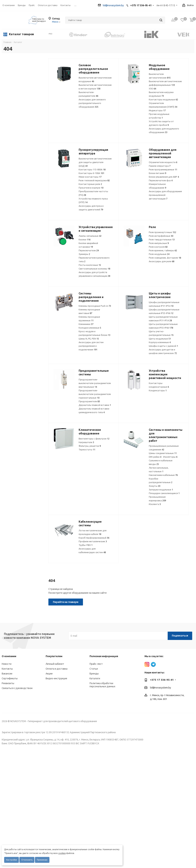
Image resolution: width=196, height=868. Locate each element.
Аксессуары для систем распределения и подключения (91, 346)
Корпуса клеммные (160, 342)
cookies (62, 853)
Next (192, 34)
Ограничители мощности (163, 162)
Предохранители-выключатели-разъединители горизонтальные (95, 394)
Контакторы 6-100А (91, 173)
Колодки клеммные (90, 328)
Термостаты (87, 450)
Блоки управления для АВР (164, 177)
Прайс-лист (96, 664)
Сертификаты (10, 678)
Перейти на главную (66, 602)
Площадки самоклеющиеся (164, 493)
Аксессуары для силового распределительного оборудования (92, 103)
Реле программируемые (163, 169)
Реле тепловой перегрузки (94, 180)
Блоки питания (157, 173)
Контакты (7, 669)
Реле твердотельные (162, 239)
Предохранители (89, 401)
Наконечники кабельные (163, 475)
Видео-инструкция (56, 678)
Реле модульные (159, 254)
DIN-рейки (155, 457)
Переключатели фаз (161, 180)
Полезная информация (104, 656)
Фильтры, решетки (90, 446)
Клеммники (86, 324)
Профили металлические (93, 541)
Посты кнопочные (90, 265)
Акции (49, 674)
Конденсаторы (158, 390)
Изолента (155, 504)
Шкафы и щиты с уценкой (163, 346)
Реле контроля (158, 247)
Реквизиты (8, 683)
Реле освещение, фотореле (165, 258)
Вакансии (7, 674)
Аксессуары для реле (162, 261)
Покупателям (54, 656)
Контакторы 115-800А (92, 169)
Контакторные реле (90, 184)
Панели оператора (160, 166)
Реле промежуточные (162, 232)
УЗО (152, 89)
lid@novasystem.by (111, 5)
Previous (46, 34)
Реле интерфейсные (161, 236)
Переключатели (89, 250)
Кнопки (85, 239)
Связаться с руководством (17, 688)
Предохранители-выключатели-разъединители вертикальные (95, 383)
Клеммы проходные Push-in (95, 306)
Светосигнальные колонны (94, 269)
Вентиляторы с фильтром (94, 439)
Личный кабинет (55, 664)
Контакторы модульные (163, 99)
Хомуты (155, 486)
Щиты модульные (160, 339)
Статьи (94, 669)
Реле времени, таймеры (163, 250)
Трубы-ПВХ (86, 545)
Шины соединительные (163, 453)
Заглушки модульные (161, 490)
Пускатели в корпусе (91, 188)
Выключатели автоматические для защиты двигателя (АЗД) (95, 162)
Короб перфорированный (94, 538)
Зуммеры (84, 254)
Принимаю (42, 860)
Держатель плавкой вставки (95, 405)
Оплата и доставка (57, 669)
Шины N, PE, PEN (89, 339)
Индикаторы (157, 110)
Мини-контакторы (90, 177)
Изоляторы (170, 457)
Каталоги (95, 678)
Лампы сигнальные (90, 236)
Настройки (11, 860)
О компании (9, 5)
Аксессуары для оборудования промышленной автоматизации (165, 195)
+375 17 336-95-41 (141, 5)
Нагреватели (86, 442)
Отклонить (27, 860)
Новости (7, 664)
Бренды (94, 674)
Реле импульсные (159, 243)
